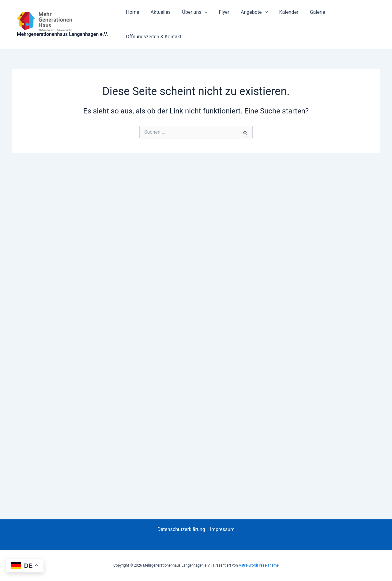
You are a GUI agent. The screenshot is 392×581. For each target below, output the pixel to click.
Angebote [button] (247, 12)
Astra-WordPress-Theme (259, 565)
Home (132, 12)
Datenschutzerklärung (181, 529)
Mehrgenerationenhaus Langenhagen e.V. (62, 34)
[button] (200, 12)
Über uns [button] (191, 12)
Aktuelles (158, 12)
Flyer (218, 12)
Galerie (307, 12)
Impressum (222, 529)
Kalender (280, 12)
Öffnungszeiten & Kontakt (153, 37)
